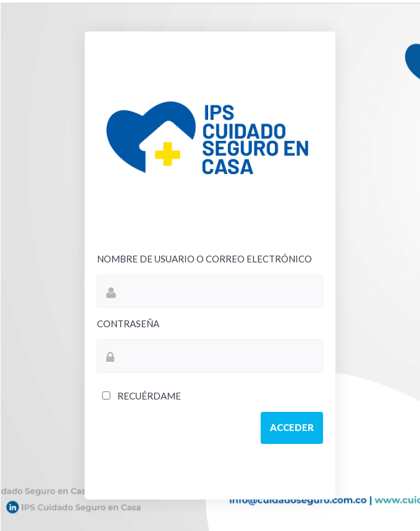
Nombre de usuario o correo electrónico (204, 259)
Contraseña (128, 324)
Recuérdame (139, 396)
